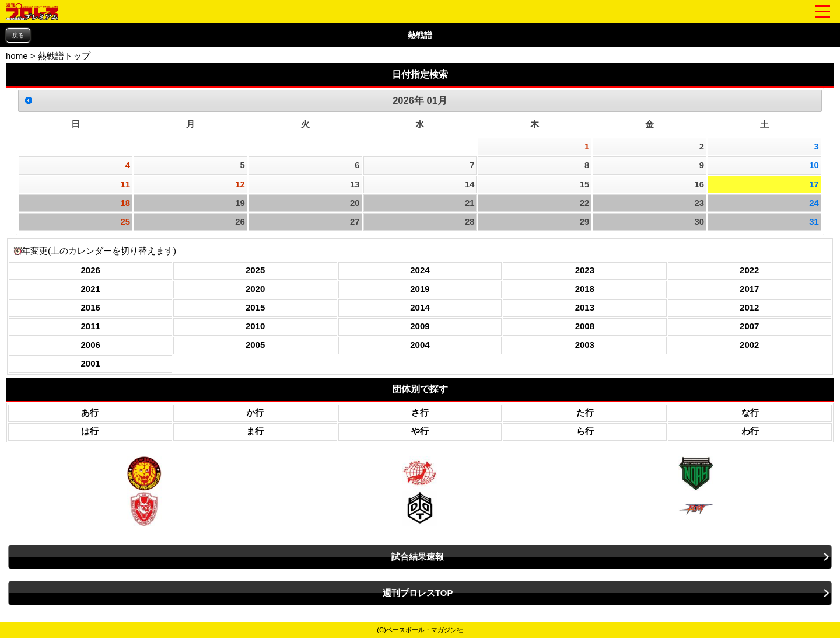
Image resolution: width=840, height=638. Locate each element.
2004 (420, 345)
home (17, 56)
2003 (585, 345)
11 (126, 184)
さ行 (420, 412)
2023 (585, 270)
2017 (749, 289)
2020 (255, 289)
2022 (749, 270)
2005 (255, 345)
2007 (749, 326)
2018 (585, 289)
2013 (585, 307)
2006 (91, 345)
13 (355, 184)
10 (814, 165)
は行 (90, 431)
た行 (585, 412)
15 (585, 184)
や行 (420, 431)
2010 (255, 326)
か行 (255, 412)
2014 (420, 307)
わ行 (750, 431)
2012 (749, 307)
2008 (585, 326)
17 (814, 184)
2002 (749, 345)
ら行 (585, 431)
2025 (255, 270)
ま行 (255, 431)
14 (470, 184)
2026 (91, 270)
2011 (91, 326)
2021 (91, 289)
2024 (420, 270)
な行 (750, 412)
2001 (91, 363)
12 (240, 184)
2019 (420, 289)
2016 (91, 307)
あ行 (90, 412)
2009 (420, 326)
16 (699, 184)
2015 (255, 307)
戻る (18, 35)
